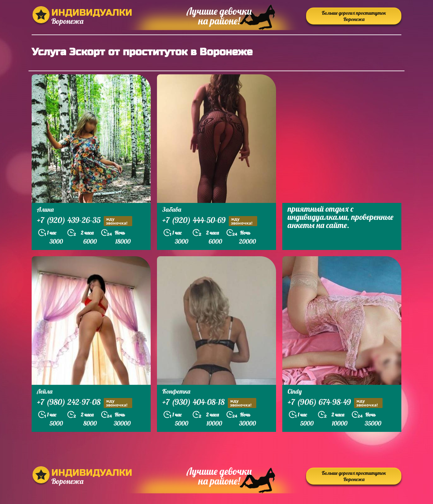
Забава (172, 209)
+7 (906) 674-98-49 (335, 403)
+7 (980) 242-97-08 (85, 403)
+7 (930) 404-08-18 (209, 403)
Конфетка (176, 391)
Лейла (45, 391)
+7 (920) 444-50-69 (210, 221)
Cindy (295, 391)
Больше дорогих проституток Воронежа (354, 16)
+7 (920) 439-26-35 (85, 221)
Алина (45, 209)
